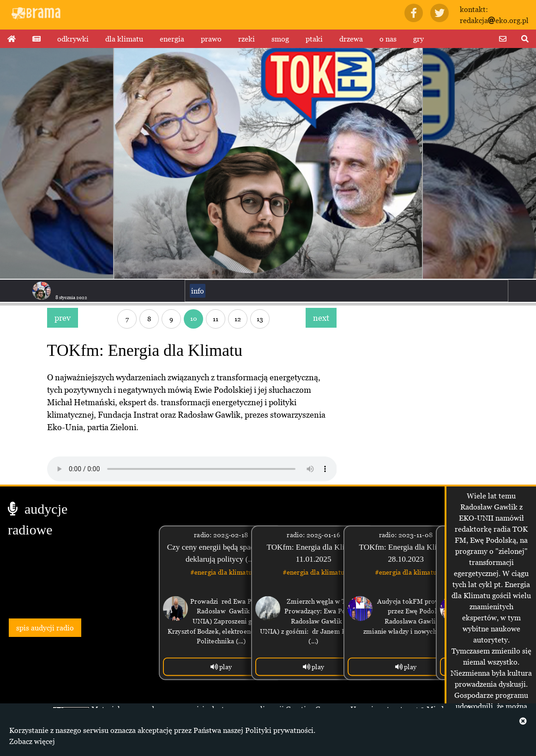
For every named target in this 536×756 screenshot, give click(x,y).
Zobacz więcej (32, 741)
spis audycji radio (45, 628)
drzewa (351, 39)
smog (280, 39)
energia (172, 39)
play (221, 667)
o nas (388, 39)
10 (194, 318)
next (321, 318)
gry (419, 39)
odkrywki (73, 39)
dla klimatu (124, 39)
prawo (211, 39)
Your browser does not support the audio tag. (192, 469)
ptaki (314, 39)
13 (260, 319)
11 (216, 319)
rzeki (247, 39)
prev (63, 318)
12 (238, 319)
